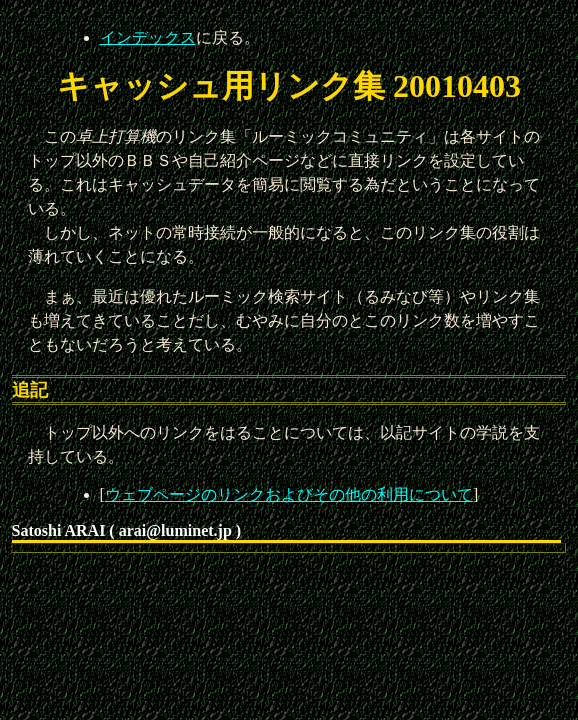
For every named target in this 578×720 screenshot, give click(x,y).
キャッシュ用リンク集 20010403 (289, 86)
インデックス (148, 37)
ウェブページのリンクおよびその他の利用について (289, 494)
